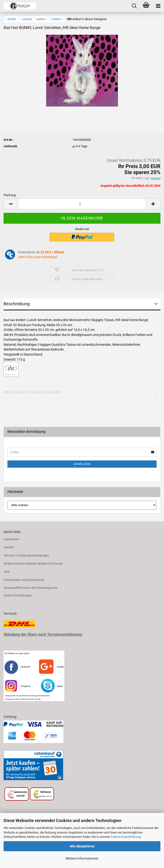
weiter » (42, 19)
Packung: (10, 195)
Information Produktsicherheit (32, 392)
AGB (7, 572)
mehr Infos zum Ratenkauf (38, 257)
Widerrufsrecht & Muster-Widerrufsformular (33, 564)
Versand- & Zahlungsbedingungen (26, 555)
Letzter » (57, 19)
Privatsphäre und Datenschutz (24, 580)
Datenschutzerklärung (126, 837)
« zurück (26, 19)
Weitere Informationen (82, 858)
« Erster (11, 19)
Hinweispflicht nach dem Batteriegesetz (30, 588)
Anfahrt (9, 547)
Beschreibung (17, 304)
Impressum (11, 539)
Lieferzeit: (11, 146)
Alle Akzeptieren (82, 846)
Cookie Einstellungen (18, 595)
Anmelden (82, 464)
